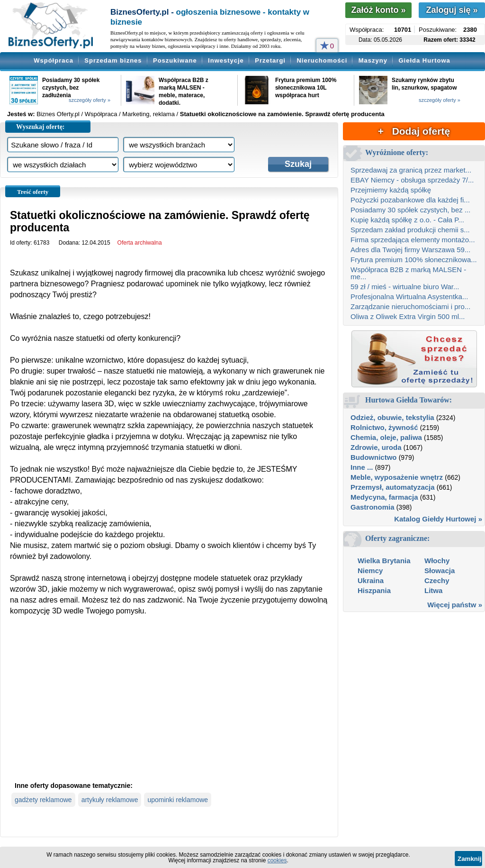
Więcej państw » (455, 605)
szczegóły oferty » (90, 100)
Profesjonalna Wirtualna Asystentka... (409, 297)
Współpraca (54, 60)
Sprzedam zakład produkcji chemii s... (410, 230)
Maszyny (373, 60)
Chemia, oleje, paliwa (386, 437)
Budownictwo (374, 457)
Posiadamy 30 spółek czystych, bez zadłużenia (71, 88)
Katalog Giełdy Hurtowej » (438, 519)
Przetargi (270, 60)
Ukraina (371, 580)
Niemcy (370, 571)
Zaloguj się (452, 10)
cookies (277, 860)
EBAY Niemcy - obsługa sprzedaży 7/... (412, 180)
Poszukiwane (175, 60)
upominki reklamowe (178, 800)
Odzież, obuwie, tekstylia (392, 417)
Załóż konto (378, 10)
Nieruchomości (322, 60)
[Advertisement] (169, 706)
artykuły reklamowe (110, 800)
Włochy (437, 561)
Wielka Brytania (384, 561)
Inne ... (362, 467)
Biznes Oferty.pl (58, 114)
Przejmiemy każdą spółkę (391, 190)
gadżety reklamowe (43, 800)
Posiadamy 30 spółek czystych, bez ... (410, 210)
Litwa (433, 590)
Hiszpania (374, 590)
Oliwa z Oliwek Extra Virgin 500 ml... (408, 316)
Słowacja (440, 571)
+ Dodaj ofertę (414, 131)
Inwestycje (226, 60)
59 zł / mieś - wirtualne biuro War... (405, 287)
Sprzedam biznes (113, 60)
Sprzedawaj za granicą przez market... (411, 170)
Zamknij (469, 859)
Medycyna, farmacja (384, 497)
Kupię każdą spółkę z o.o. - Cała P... (407, 220)
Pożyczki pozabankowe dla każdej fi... (410, 200)
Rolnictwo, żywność (384, 427)
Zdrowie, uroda (376, 447)
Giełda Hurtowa (424, 60)
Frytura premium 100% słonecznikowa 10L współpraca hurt (306, 88)
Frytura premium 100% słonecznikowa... (414, 260)
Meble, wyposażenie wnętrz (397, 477)
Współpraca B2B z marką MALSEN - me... (408, 273)
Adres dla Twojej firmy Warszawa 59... (410, 250)
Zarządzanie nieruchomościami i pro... (410, 306)
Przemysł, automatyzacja (393, 487)
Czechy (437, 580)
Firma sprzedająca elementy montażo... (413, 240)
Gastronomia (373, 507)
